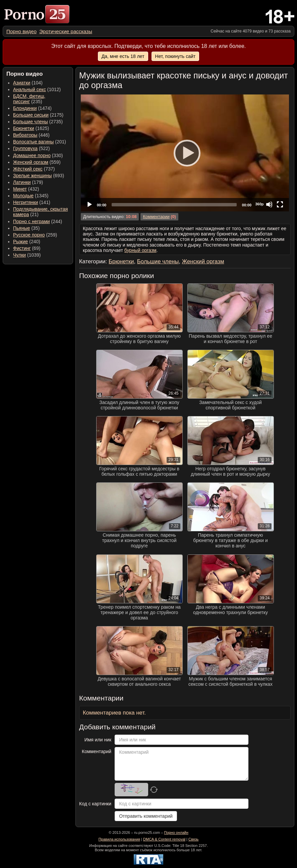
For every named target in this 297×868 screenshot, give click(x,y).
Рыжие (20, 242)
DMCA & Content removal (164, 839)
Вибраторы (25, 135)
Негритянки (25, 202)
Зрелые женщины (33, 176)
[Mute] (269, 204)
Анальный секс (29, 89)
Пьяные (22, 228)
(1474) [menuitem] (32, 108)
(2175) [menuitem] (38, 115)
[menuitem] (21, 31)
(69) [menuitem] (27, 248)
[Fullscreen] (280, 204)
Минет (20, 189)
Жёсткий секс (28, 169)
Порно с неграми (32, 221)
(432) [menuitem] (26, 189)
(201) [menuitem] (40, 142)
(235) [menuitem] (29, 99)
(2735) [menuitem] (38, 122)
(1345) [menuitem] (31, 196)
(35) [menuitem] (26, 228)
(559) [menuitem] (37, 162)
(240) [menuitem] (27, 242)
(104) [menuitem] (28, 83)
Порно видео (21, 31)
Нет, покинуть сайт (175, 56)
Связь (193, 839)
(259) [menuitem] (35, 235)
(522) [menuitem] (32, 148)
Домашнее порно (32, 155)
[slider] (174, 205)
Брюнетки (24, 128)
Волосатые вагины (33, 142)
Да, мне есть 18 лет (123, 56)
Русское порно (29, 235)
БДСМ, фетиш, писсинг (29, 99)
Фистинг (22, 248)
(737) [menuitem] (34, 169)
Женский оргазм (31, 162)
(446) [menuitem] (31, 135)
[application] (185, 153)
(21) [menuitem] (40, 212)
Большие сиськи (31, 115)
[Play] (185, 153)
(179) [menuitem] (28, 182)
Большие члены (31, 122)
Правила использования (119, 839)
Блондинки (25, 108)
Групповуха (25, 148)
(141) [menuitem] (32, 202)
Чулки (19, 255)
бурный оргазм (140, 250)
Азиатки (22, 83)
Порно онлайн (176, 832)
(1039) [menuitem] (27, 255)
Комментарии (156, 217)
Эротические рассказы (66, 31)
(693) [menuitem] (39, 176)
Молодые (23, 196)
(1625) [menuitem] (31, 128)
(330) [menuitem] (38, 155)
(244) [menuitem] (38, 221)
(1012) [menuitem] (37, 89)
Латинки (22, 182)
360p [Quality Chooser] (259, 204)
